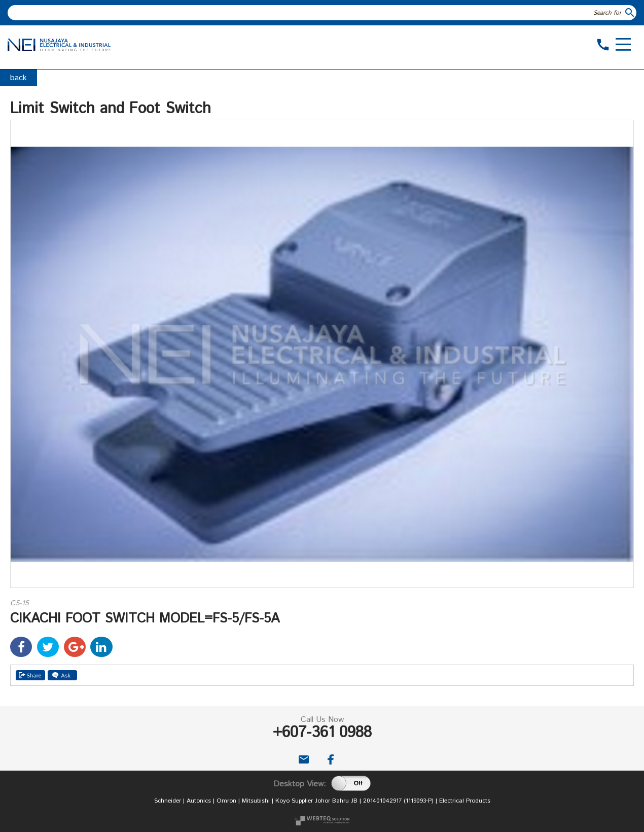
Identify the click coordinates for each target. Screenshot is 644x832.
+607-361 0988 (322, 733)
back (19, 78)
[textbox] (316, 13)
